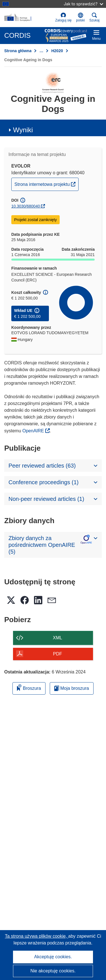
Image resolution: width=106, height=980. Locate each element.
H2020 (57, 51)
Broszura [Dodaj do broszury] (29, 687)
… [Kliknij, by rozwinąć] (41, 51)
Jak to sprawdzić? (84, 4)
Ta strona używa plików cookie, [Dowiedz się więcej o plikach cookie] (36, 936)
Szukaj (94, 17)
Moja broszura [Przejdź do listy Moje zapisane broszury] (72, 688)
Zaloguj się (63, 17)
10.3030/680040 (26, 206)
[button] (80, 17)
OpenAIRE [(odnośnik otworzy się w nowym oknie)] (34, 431)
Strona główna (18, 51)
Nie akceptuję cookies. (53, 971)
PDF (58, 654)
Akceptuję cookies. (53, 957)
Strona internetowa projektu (46, 184)
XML (58, 638)
